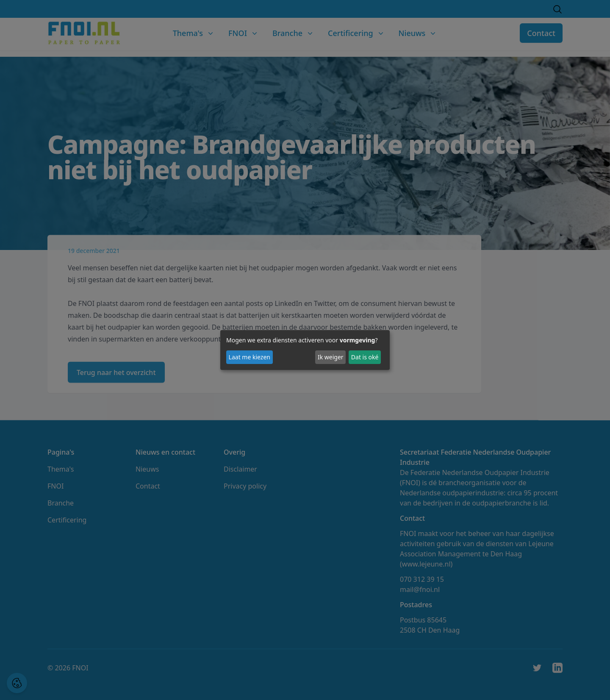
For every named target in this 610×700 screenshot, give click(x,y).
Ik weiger (331, 357)
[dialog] (305, 350)
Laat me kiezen (250, 357)
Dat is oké (365, 357)
